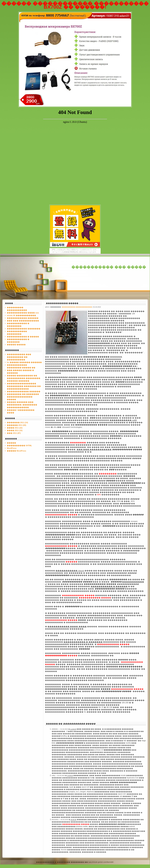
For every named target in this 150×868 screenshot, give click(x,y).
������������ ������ (24, 391)
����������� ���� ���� (67, 627)
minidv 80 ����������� (21, 315)
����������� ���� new (23, 313)
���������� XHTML (19, 446)
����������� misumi (70, 571)
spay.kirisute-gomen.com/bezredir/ (101, 862)
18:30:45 (73, 820)
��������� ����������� (77, 307)
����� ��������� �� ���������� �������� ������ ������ (24, 378)
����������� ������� (24, 329)
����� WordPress (16, 451)
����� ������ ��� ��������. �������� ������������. (22, 405)
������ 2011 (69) (16, 425)
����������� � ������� (83, 642)
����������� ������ (23, 318)
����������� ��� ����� (109, 267)
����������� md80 (123, 420)
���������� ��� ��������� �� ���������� (19, 357)
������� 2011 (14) (17, 422)
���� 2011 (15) (15, 430)
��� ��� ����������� (23, 321)
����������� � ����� (23, 337)
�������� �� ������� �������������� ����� (23, 397)
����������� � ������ (109, 586)
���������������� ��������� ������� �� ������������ (24, 386)
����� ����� (16, 345)
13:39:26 (70, 776)
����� (11, 443)
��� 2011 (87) (14, 433)
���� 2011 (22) (15, 428)
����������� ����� (62, 303)
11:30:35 (73, 729)
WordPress (12, 448)
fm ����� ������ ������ (24, 362)
